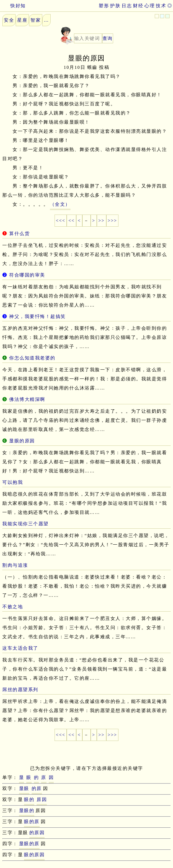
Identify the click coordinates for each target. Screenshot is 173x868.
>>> (113, 221)
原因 (42, 800)
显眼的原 (29, 844)
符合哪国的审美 (27, 275)
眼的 (29, 800)
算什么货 (19, 234)
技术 (161, 6)
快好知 (13, 6)
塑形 (104, 6)
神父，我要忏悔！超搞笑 (38, 316)
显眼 (24, 789)
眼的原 (32, 822)
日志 (127, 6)
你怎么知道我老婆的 (32, 358)
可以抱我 (13, 482)
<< (71, 221)
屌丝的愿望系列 (20, 690)
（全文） (60, 204)
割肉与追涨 (15, 565)
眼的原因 (34, 855)
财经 (138, 6)
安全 (9, 20)
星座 (22, 20)
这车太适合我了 (20, 648)
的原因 (37, 833)
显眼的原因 (22, 441)
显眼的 (27, 811)
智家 (36, 20)
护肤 (115, 6)
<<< (61, 221)
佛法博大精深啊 (27, 399)
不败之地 (13, 607)
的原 (37, 789)
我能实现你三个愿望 (26, 524)
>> (102, 221)
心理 (150, 6)
